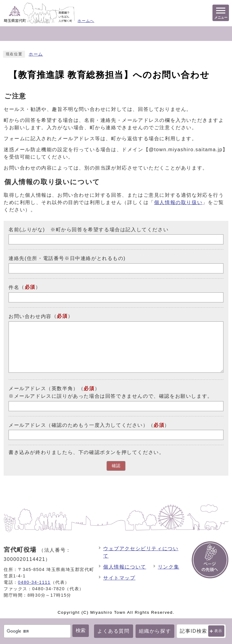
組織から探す (155, 631)
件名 (14, 287)
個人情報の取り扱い (178, 202)
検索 (81, 630)
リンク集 (169, 567)
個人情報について (125, 567)
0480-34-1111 (34, 582)
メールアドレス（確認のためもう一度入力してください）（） (89, 425)
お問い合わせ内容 (30, 316)
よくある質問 (114, 631)
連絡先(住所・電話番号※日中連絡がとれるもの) (67, 258)
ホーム (36, 54)
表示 (218, 631)
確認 (116, 466)
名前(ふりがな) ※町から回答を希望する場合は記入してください (89, 229)
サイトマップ (119, 578)
